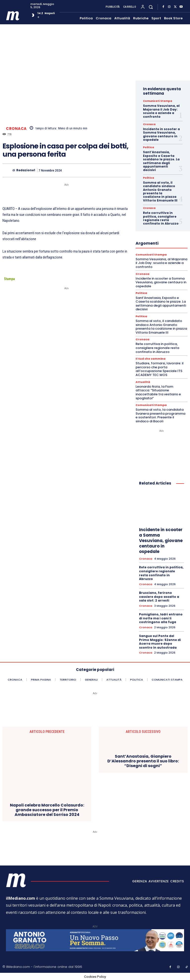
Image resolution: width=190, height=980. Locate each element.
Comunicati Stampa (157, 101)
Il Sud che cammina (151, 359)
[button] (151, 7)
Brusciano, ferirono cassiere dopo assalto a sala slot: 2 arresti (159, 596)
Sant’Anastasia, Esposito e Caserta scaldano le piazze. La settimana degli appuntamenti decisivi (161, 161)
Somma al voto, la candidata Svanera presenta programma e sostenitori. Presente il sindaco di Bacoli (160, 415)
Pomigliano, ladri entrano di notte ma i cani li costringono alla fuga (161, 618)
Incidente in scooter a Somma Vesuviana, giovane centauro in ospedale (161, 134)
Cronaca (16, 129)
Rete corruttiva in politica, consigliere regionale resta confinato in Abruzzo (161, 218)
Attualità (143, 382)
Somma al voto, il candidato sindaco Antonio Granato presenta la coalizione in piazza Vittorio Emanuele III (160, 191)
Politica (148, 147)
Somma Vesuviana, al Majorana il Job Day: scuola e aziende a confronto (161, 111)
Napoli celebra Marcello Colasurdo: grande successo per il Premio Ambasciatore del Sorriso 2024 (47, 810)
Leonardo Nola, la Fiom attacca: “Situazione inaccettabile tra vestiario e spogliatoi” (158, 392)
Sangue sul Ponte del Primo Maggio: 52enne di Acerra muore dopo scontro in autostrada (160, 641)
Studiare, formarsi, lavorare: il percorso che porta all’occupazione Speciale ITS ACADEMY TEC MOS (160, 369)
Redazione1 (26, 170)
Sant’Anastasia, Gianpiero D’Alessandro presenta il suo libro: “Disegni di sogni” (143, 761)
